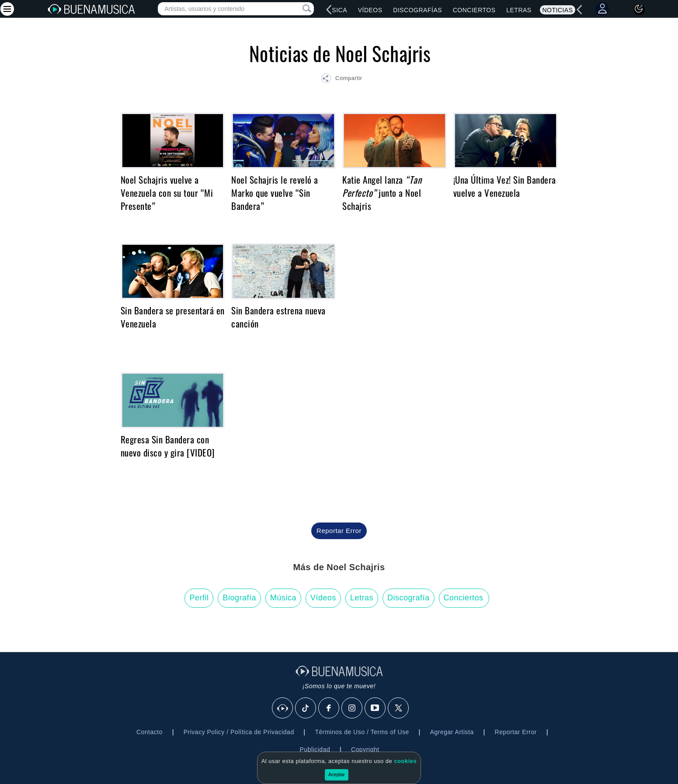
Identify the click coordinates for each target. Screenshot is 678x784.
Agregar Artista (452, 732)
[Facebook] (329, 708)
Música (335, 10)
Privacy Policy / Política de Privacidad (239, 732)
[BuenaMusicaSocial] (283, 708)
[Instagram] (352, 708)
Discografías (417, 10)
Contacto (150, 732)
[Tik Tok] (306, 708)
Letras (519, 10)
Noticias (557, 10)
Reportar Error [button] (339, 531)
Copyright (365, 749)
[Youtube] (376, 708)
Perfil (199, 598)
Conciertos (474, 10)
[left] (329, 10)
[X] (399, 708)
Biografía (239, 598)
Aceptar (337, 774)
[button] (341, 80)
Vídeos (370, 10)
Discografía (409, 598)
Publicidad (315, 749)
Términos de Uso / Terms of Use (362, 732)
